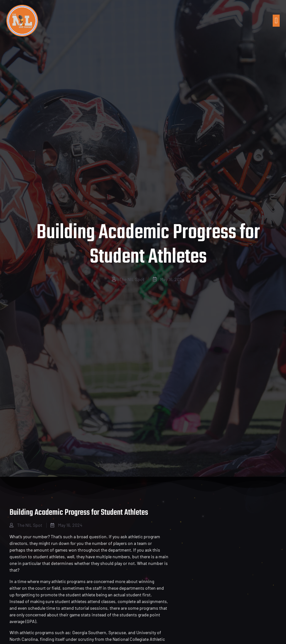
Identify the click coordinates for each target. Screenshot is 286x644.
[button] (276, 21)
